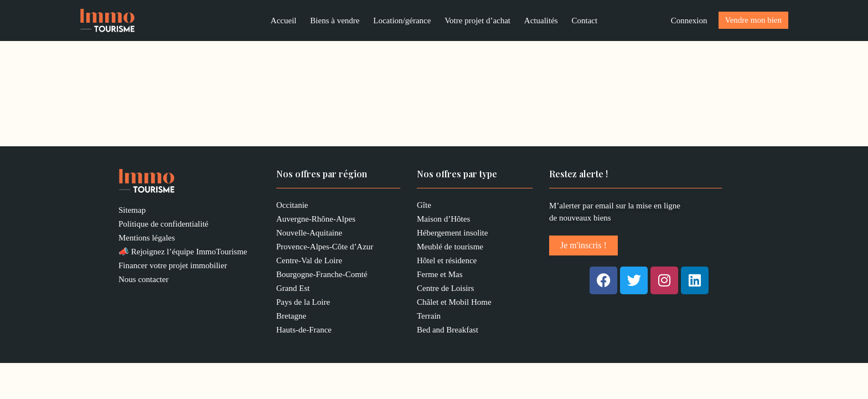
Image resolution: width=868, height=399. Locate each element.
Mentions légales (147, 239)
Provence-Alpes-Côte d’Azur (325, 248)
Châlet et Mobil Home (454, 304)
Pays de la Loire (303, 304)
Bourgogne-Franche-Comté (322, 276)
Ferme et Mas (440, 276)
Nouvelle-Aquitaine (309, 234)
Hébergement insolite (452, 234)
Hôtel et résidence (447, 262)
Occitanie (292, 207)
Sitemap (132, 212)
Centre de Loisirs (445, 290)
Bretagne (291, 318)
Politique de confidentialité (163, 226)
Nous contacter (143, 281)
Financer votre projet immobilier (173, 267)
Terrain (429, 318)
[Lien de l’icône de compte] (689, 21)
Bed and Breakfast (448, 331)
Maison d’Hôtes (443, 221)
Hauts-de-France (304, 331)
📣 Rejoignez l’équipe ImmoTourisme (183, 253)
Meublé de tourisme (450, 248)
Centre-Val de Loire (309, 262)
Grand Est (293, 290)
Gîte (424, 207)
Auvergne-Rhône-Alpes (316, 221)
